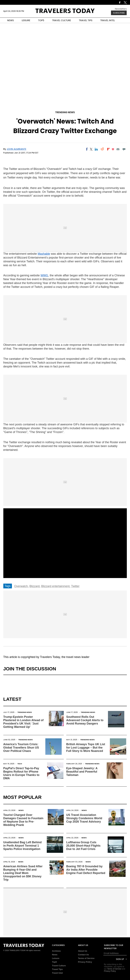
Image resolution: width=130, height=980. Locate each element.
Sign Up (120, 959)
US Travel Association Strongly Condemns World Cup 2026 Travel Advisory (84, 818)
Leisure (56, 958)
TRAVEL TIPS (86, 20)
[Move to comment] (124, 149)
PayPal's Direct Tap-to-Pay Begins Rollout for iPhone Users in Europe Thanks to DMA (21, 773)
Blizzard (35, 586)
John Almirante (16, 149)
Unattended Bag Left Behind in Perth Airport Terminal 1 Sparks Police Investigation (23, 846)
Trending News (65, 112)
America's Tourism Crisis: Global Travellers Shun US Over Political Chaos (21, 748)
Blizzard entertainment (55, 586)
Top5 (54, 962)
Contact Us (83, 955)
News (21, 810)
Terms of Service (86, 958)
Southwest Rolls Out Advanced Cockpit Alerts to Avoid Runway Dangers (85, 720)
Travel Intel (57, 973)
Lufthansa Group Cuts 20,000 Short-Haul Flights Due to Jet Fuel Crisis (83, 846)
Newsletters (121, 9)
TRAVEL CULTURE (62, 20)
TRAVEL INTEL (108, 20)
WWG (44, 275)
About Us (83, 951)
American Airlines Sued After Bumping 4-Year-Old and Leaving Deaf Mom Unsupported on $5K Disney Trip (23, 873)
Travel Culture (59, 966)
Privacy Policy (85, 962)
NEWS (10, 20)
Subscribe (119, 13)
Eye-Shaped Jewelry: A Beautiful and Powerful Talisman (82, 772)
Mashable (44, 254)
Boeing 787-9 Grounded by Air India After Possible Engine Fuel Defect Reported (86, 870)
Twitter (75, 586)
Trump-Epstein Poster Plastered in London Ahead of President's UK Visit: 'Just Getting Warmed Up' (23, 722)
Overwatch (21, 586)
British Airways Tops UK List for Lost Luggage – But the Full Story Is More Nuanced (86, 748)
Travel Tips (57, 969)
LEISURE (26, 20)
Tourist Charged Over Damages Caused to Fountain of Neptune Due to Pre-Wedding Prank (23, 820)
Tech (20, 764)
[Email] (118, 149)
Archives (56, 951)
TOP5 (41, 20)
